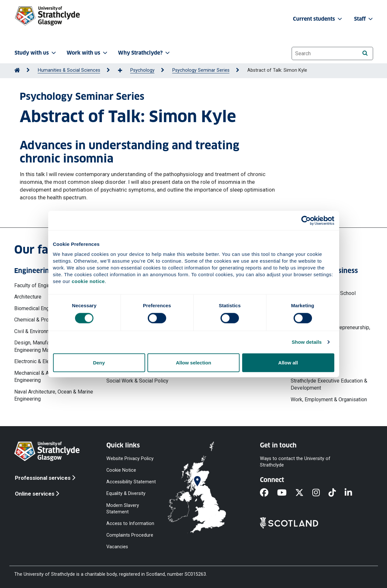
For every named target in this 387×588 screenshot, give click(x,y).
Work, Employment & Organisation (329, 399)
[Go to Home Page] (17, 70)
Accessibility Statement (131, 482)
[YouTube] (286, 493)
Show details (307, 342)
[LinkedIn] (353, 493)
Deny (99, 362)
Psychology (142, 70)
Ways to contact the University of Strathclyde (295, 462)
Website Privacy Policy (130, 459)
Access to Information (130, 524)
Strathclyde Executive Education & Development (329, 384)
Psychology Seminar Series (201, 70)
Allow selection (193, 362)
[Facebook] (269, 493)
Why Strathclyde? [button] (145, 53)
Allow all (288, 362)
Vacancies (117, 547)
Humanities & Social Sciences (69, 70)
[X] (304, 493)
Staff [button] (364, 19)
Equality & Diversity (126, 493)
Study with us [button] (36, 53)
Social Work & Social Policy (137, 381)
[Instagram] (320, 493)
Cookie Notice (121, 470)
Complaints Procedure (130, 535)
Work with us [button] (88, 53)
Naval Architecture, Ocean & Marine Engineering (54, 395)
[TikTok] (337, 493)
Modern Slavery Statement (123, 508)
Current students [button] (318, 19)
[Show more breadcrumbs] (124, 71)
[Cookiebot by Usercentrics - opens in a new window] (306, 221)
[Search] (365, 53)
